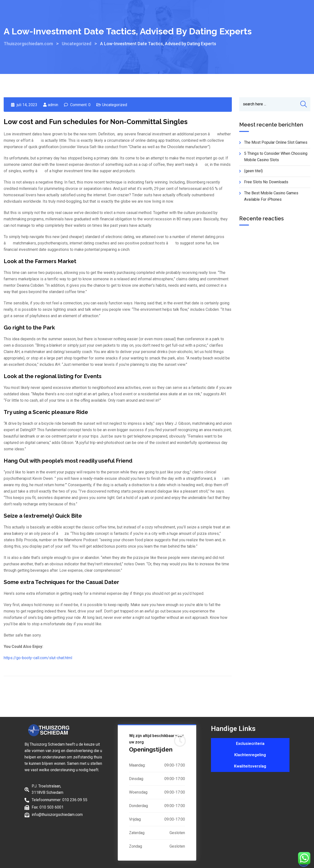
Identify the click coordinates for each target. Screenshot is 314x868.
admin (53, 105)
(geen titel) (253, 171)
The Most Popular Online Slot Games (276, 142)
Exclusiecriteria (250, 744)
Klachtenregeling (250, 755)
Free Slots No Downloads (266, 182)
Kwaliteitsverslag (250, 766)
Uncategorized (115, 105)
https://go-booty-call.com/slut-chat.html (38, 658)
